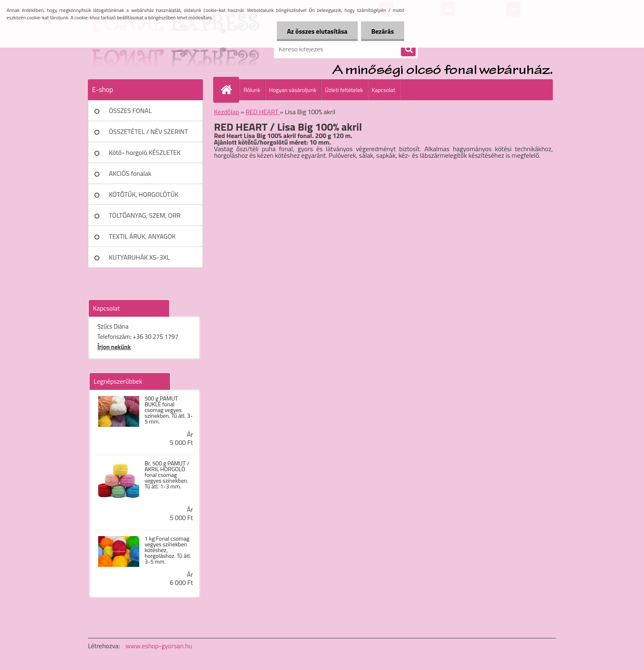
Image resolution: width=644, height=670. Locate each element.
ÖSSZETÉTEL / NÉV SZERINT (148, 131)
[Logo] (144, 49)
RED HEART (263, 112)
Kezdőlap (227, 112)
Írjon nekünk (114, 347)
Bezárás (383, 31)
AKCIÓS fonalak (130, 173)
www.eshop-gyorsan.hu (159, 646)
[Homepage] (230, 90)
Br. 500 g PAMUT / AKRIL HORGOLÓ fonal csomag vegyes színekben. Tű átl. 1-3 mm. (167, 475)
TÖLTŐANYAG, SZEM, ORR (145, 215)
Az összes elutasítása (317, 31)
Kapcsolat (384, 90)
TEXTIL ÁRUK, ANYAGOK (142, 236)
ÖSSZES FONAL (130, 111)
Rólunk (252, 90)
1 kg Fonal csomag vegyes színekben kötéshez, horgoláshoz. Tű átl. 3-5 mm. (168, 550)
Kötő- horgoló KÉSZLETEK (145, 152)
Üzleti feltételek (344, 90)
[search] (408, 49)
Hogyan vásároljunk (293, 90)
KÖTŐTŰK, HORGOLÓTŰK (144, 194)
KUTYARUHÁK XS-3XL (139, 257)
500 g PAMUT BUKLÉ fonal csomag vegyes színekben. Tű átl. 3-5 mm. (169, 410)
